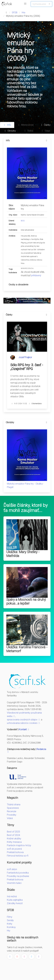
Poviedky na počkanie (18, 876)
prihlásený (36, 275)
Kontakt (24, 729)
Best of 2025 (13, 832)
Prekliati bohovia (15, 852)
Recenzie (12, 811)
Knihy (10, 924)
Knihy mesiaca (14, 842)
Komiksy (11, 927)
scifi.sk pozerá (14, 849)
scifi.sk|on (12, 869)
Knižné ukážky (14, 839)
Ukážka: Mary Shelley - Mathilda (23, 554)
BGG (23, 221)
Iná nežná (12, 896)
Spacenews (13, 808)
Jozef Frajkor (25, 357)
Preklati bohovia (15, 880)
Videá (10, 818)
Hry (9, 931)
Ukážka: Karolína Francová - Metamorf (27, 649)
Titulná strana (14, 805)
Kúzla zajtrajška (15, 900)
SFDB (15, 13)
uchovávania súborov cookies (24, 723)
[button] (25, 4)
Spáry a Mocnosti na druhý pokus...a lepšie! (26, 602)
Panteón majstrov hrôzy (19, 845)
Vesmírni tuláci (14, 883)
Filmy (10, 917)
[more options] (47, 141)
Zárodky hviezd (15, 903)
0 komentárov (37, 404)
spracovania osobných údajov (24, 720)
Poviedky (12, 815)
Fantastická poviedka (18, 873)
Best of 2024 (13, 835)
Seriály (10, 920)
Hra (23, 13)
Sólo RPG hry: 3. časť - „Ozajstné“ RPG (27, 367)
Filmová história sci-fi (18, 856)
